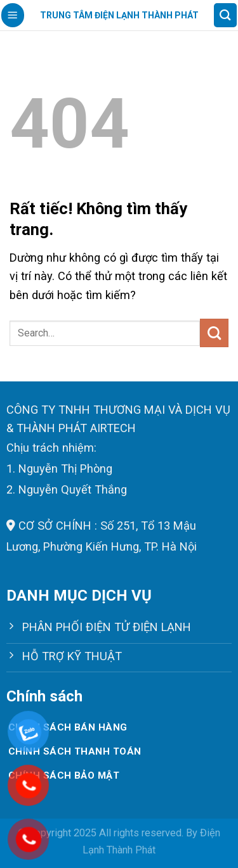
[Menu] (13, 15)
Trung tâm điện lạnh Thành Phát (119, 15)
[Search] (225, 15)
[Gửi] (214, 333)
